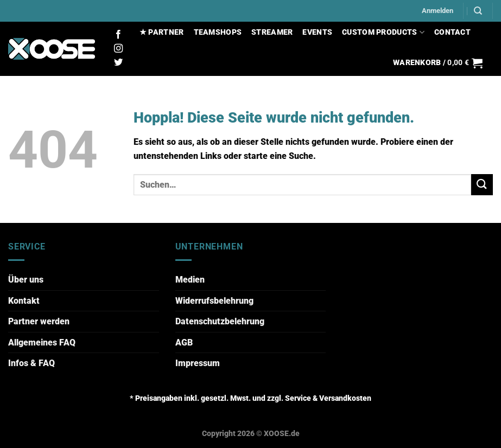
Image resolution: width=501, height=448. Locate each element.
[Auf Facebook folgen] (118, 35)
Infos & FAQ (31, 363)
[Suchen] (478, 11)
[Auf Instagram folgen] (118, 49)
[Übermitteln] (482, 185)
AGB (184, 343)
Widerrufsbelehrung (214, 301)
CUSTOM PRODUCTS (383, 32)
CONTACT (452, 32)
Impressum (198, 363)
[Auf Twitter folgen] (118, 63)
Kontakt (24, 301)
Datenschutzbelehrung (220, 321)
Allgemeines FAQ (42, 343)
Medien (190, 280)
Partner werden (39, 321)
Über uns (26, 280)
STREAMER (272, 32)
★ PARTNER (162, 32)
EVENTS (317, 32)
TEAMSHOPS (218, 32)
